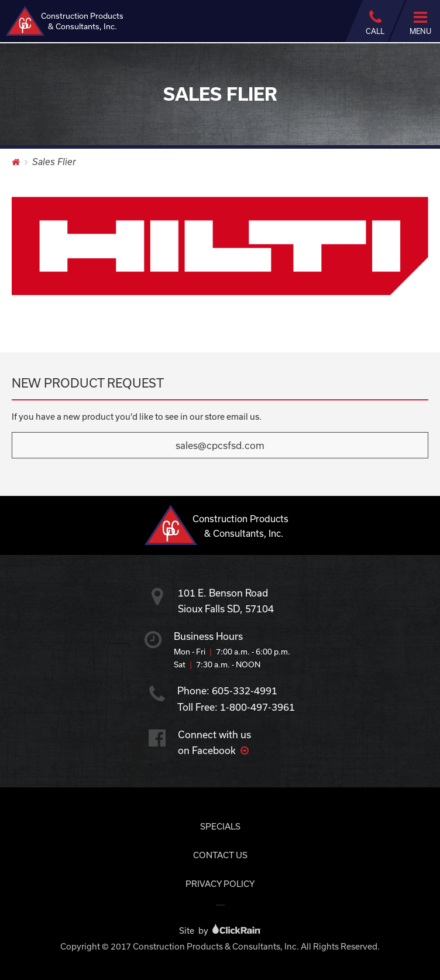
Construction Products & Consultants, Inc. (65, 21)
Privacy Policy (220, 884)
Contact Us (220, 855)
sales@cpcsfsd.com (220, 445)
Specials (220, 826)
